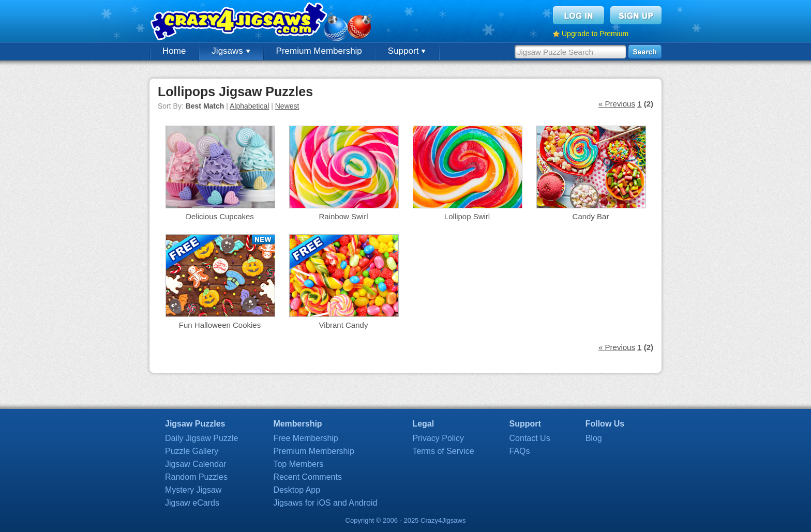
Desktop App (297, 490)
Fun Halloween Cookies (220, 325)
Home (174, 51)
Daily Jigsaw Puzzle (201, 438)
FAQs (520, 451)
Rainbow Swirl (343, 216)
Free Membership (305, 438)
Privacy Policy (438, 438)
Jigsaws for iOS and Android (325, 503)
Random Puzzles (196, 477)
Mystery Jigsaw (193, 490)
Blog (594, 438)
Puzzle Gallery (192, 451)
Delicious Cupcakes (220, 216)
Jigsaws (231, 51)
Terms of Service (443, 451)
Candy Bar (591, 216)
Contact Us (530, 438)
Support (407, 51)
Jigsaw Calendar (196, 464)
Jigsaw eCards (192, 503)
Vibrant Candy (344, 325)
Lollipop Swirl (467, 216)
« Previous (617, 104)
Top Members (298, 464)
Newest (287, 106)
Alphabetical (249, 106)
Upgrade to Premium (595, 34)
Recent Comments (307, 477)
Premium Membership (319, 51)
